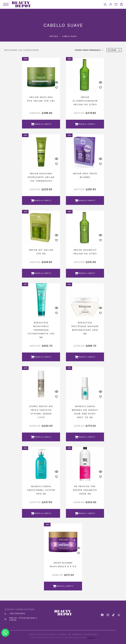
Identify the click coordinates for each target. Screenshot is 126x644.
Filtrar (114, 50)
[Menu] (6, 4)
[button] (41, 124)
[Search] (105, 5)
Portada (54, 36)
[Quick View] (56, 82)
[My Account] (111, 5)
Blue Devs (91, 637)
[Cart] (121, 5)
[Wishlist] (116, 5)
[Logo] (21, 4)
